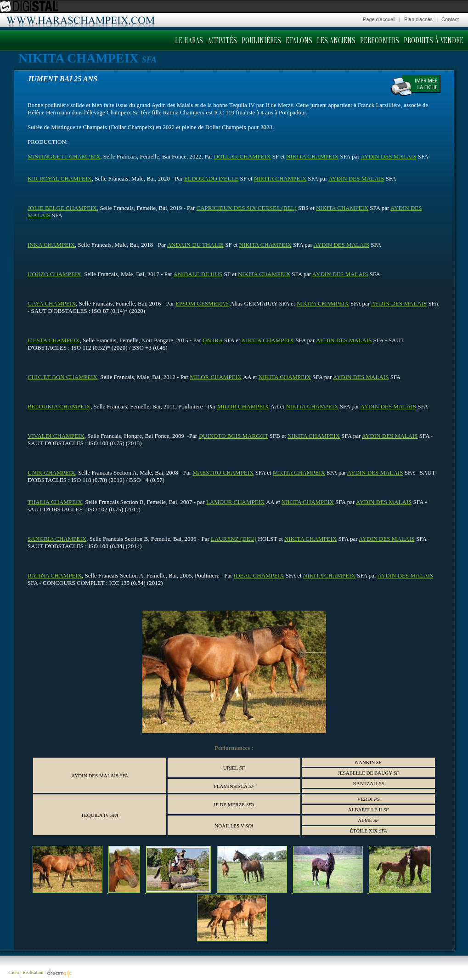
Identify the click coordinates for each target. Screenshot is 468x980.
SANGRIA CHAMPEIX (57, 539)
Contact (450, 19)
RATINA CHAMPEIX (55, 575)
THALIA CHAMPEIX (55, 502)
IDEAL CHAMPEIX (259, 575)
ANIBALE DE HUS (198, 274)
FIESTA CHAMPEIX (54, 340)
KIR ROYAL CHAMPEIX (60, 178)
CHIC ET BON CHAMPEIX (62, 377)
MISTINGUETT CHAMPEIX (64, 156)
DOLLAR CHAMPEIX (242, 156)
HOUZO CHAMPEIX (54, 274)
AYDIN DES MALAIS (389, 156)
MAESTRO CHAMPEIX (223, 473)
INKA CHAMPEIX (51, 245)
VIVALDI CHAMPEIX (56, 436)
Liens (14, 972)
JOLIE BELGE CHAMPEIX (62, 208)
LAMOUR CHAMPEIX (235, 502)
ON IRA (213, 340)
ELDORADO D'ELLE (211, 178)
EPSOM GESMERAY (202, 303)
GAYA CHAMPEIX (52, 303)
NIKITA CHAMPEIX (312, 156)
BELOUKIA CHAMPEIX (59, 406)
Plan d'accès (418, 19)
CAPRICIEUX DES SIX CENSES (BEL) (247, 208)
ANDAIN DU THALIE (195, 245)
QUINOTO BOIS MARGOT (233, 436)
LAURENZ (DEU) (234, 539)
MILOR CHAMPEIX (216, 377)
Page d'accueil (379, 19)
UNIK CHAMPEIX (51, 473)
